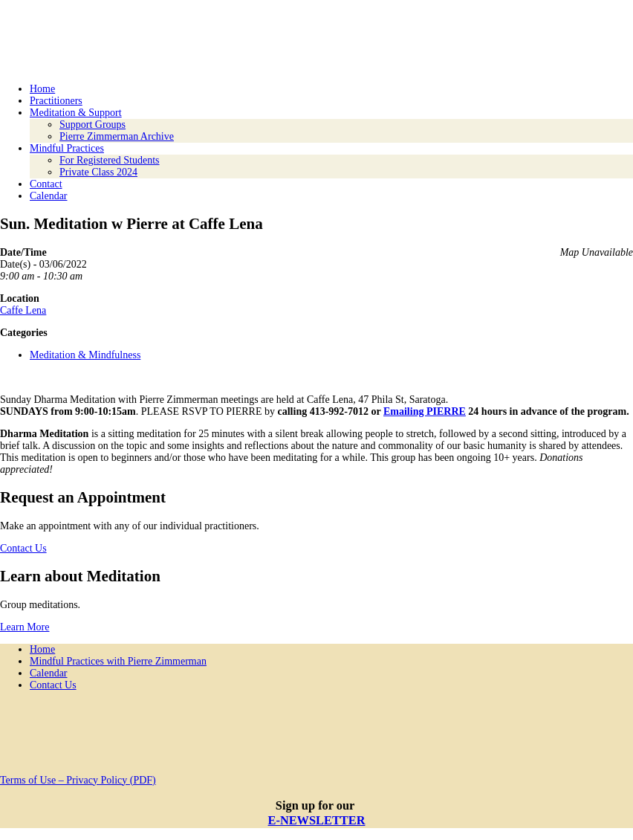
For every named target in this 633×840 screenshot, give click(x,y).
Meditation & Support (76, 113)
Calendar (49, 196)
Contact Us (23, 548)
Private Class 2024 (98, 172)
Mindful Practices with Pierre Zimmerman (118, 661)
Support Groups (92, 125)
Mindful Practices (67, 148)
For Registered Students (110, 160)
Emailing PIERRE (425, 411)
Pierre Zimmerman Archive (117, 136)
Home (42, 89)
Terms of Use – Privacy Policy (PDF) (78, 780)
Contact (46, 184)
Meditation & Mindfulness (85, 355)
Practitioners (56, 101)
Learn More (25, 627)
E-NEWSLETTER (317, 820)
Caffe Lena (23, 310)
